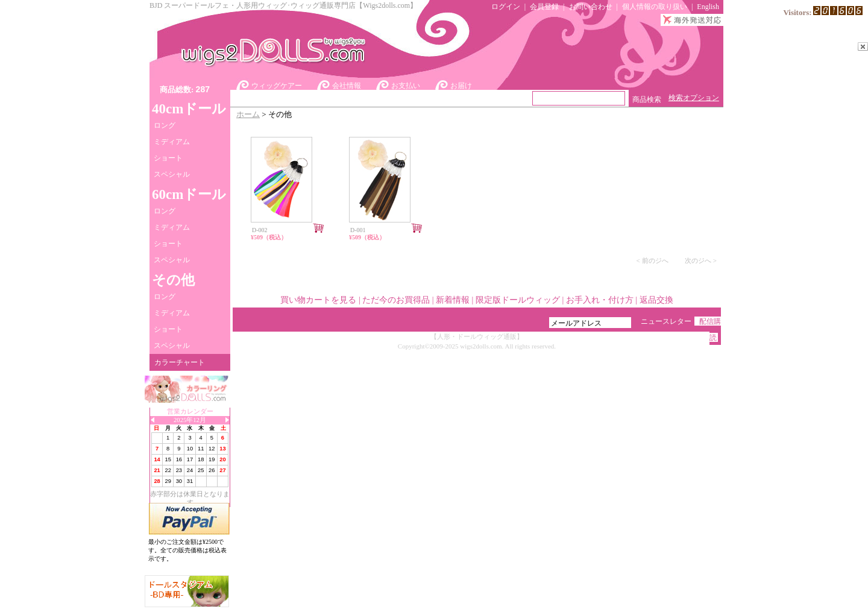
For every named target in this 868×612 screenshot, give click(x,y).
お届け (461, 86)
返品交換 (656, 300)
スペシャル (172, 174)
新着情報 (453, 300)
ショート (168, 158)
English (708, 7)
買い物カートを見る (318, 300)
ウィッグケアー (277, 86)
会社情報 (347, 86)
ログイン (506, 7)
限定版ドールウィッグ (518, 300)
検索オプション (694, 98)
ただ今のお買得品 (396, 300)
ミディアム (172, 142)
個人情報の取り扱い (655, 7)
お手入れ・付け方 (600, 300)
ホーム (248, 114)
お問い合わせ (591, 7)
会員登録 (544, 7)
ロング (165, 125)
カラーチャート (180, 362)
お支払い (406, 86)
